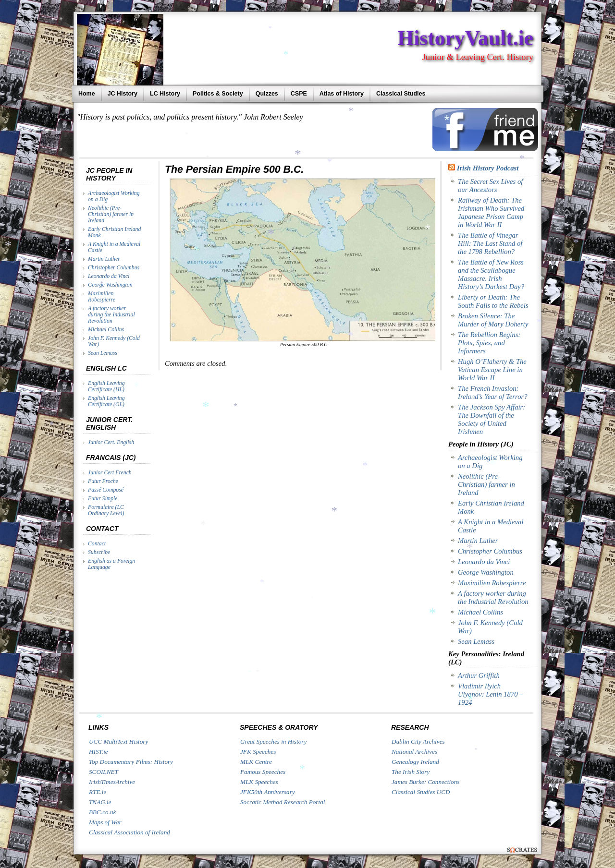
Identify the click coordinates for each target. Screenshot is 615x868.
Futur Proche (103, 481)
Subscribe (99, 552)
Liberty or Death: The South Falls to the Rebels (493, 301)
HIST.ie (98, 752)
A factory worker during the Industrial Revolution (111, 315)
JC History (123, 94)
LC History (165, 94)
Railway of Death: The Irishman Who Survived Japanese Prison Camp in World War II (491, 212)
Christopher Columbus (114, 268)
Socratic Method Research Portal (283, 802)
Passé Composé (106, 490)
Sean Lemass (103, 353)
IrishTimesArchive (112, 782)
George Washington (110, 285)
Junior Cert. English (111, 442)
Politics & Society (218, 94)
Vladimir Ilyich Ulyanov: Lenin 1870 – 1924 (491, 694)
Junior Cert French (110, 473)
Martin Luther (104, 259)
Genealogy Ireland (415, 762)
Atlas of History (342, 94)
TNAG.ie (100, 802)
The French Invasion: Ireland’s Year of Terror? (493, 392)
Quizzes (267, 94)
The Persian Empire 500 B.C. (234, 169)
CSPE (299, 94)
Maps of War (105, 822)
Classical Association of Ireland (129, 832)
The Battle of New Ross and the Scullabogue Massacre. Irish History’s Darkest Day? (491, 274)
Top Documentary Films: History (131, 762)
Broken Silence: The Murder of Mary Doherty (493, 320)
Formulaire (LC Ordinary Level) (106, 510)
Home (87, 94)
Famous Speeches (263, 772)
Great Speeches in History (273, 741)
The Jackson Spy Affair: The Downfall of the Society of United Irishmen (492, 419)
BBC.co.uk (102, 812)
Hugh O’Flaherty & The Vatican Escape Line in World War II (492, 370)
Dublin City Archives (418, 741)
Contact (97, 544)
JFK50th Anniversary (268, 792)
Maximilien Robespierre (102, 297)
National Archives (414, 752)
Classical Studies (401, 94)
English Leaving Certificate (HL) (106, 386)
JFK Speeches (258, 752)
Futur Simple (103, 499)
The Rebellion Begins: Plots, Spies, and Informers (489, 343)
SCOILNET (104, 772)
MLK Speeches (259, 782)
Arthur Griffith (479, 675)
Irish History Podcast (488, 168)
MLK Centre (256, 762)
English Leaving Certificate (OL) (106, 401)
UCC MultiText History (118, 741)
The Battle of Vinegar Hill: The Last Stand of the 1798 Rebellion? (490, 243)
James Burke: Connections (425, 782)
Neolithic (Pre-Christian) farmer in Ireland (111, 214)
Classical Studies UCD (421, 792)
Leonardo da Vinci (109, 276)
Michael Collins (106, 330)
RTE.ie (98, 792)
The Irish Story (411, 772)
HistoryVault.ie (465, 38)
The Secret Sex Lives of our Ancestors (490, 186)
